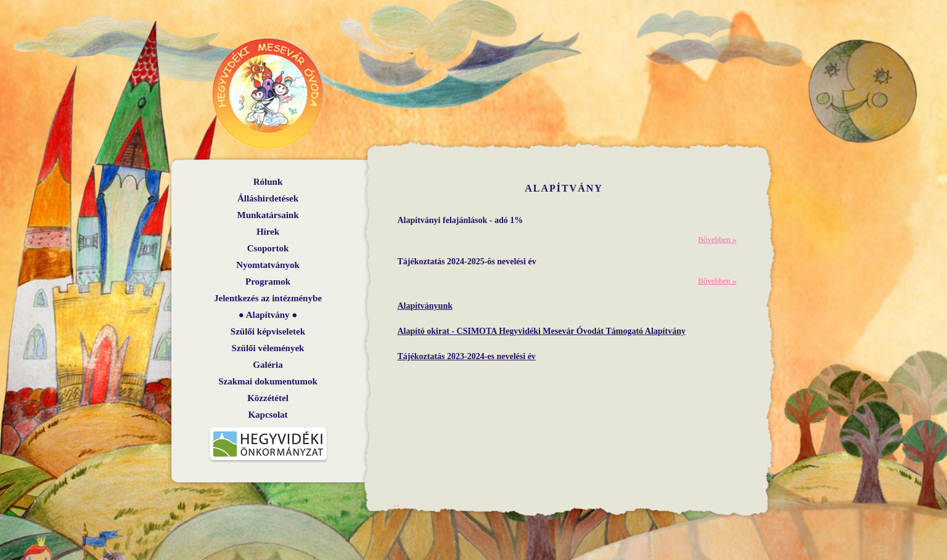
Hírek (268, 232)
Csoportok (268, 248)
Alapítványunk (425, 306)
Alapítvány (268, 315)
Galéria (268, 365)
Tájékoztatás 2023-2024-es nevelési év (467, 356)
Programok (268, 282)
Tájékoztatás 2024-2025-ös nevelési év (467, 262)
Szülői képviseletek (268, 331)
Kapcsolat (268, 415)
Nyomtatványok (268, 265)
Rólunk (268, 182)
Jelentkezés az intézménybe (268, 298)
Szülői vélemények (268, 348)
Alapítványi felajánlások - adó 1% (461, 220)
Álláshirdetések (268, 198)
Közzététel (268, 398)
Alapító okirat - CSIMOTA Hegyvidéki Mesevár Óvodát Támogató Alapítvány (542, 331)
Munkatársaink (268, 215)
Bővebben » (717, 239)
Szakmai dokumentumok (268, 381)
